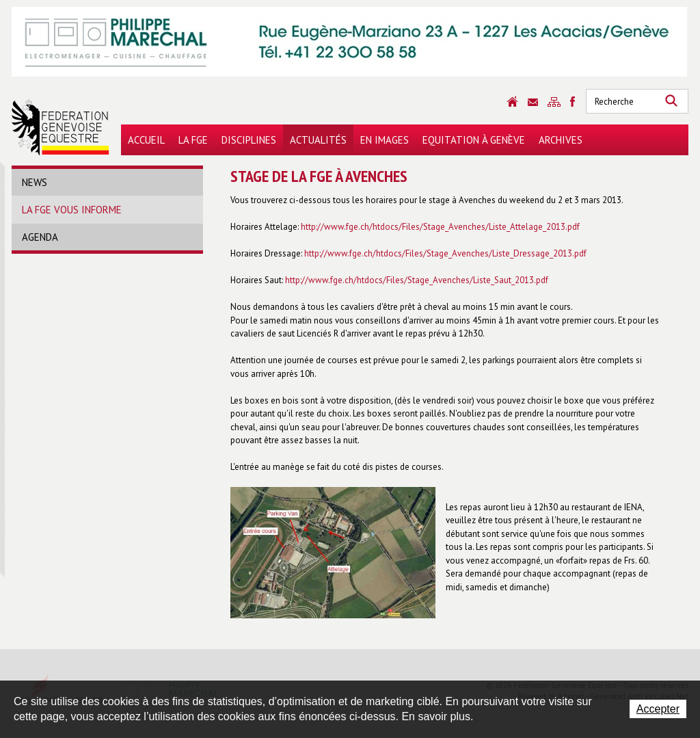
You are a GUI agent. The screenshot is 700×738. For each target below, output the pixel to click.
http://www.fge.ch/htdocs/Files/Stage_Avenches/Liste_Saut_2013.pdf (417, 280)
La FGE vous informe (72, 210)
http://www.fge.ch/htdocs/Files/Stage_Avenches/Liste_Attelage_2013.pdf (440, 227)
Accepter (658, 709)
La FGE (193, 140)
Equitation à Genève (474, 140)
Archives (561, 140)
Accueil (146, 140)
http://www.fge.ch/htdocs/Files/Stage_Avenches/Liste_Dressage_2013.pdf (445, 253)
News (35, 182)
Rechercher (671, 101)
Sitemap (554, 102)
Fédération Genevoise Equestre (60, 127)
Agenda (40, 237)
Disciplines (249, 140)
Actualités (318, 140)
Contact (533, 102)
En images (385, 140)
